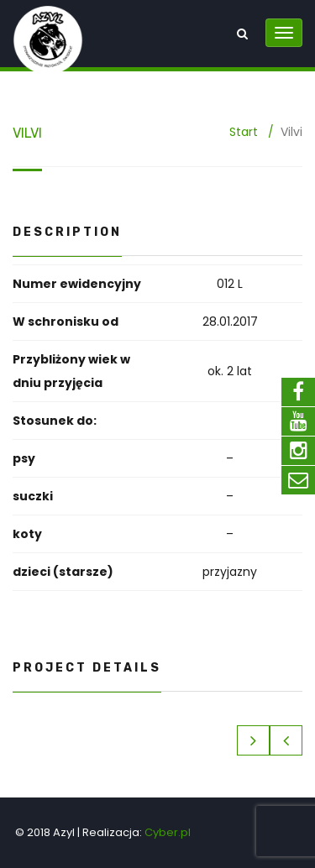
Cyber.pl (168, 832)
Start (244, 132)
